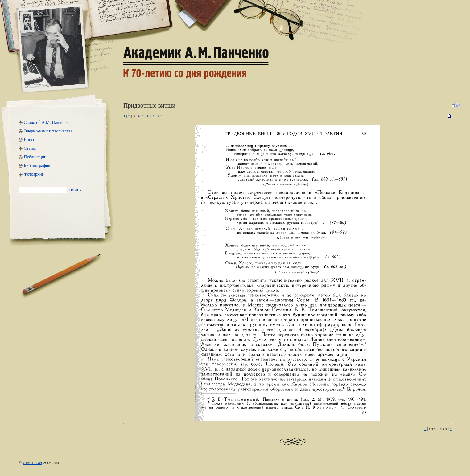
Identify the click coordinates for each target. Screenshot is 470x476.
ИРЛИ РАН (32, 463)
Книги (30, 140)
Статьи (30, 148)
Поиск (76, 190)
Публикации (35, 157)
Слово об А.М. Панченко (47, 122)
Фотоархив (34, 174)
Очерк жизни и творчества (48, 131)
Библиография (37, 166)
